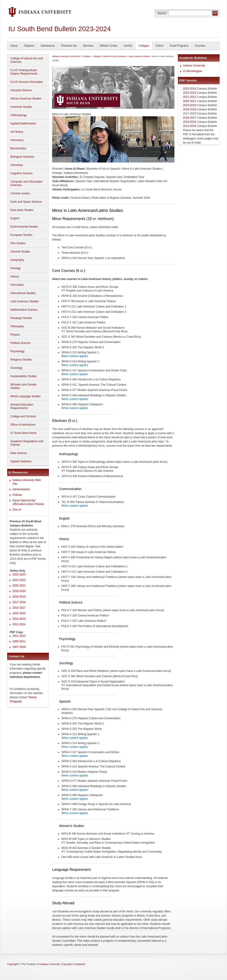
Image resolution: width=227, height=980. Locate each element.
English (15, 218)
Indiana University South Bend (66, 56)
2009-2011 (19, 641)
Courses (200, 46)
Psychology (17, 351)
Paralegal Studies (21, 318)
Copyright (13, 964)
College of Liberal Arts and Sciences (27, 60)
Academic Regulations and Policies (27, 443)
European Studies (21, 235)
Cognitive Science (21, 173)
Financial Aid (69, 46)
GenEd (128, 46)
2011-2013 (19, 636)
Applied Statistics (21, 461)
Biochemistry (18, 148)
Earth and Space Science (26, 202)
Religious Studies (21, 360)
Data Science (19, 453)
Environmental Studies (24, 227)
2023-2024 (190, 89)
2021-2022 (19, 580)
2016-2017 (19, 608)
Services (88, 46)
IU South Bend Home (23, 433)
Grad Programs (179, 46)
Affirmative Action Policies (28, 504)
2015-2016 (19, 613)
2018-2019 (19, 597)
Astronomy (17, 140)
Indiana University (194, 66)
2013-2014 (19, 624)
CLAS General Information (27, 82)
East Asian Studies (22, 210)
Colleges (144, 46)
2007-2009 (19, 647)
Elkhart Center (109, 46)
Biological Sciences (22, 157)
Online (160, 46)
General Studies (20, 252)
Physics (15, 335)
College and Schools (23, 416)
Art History (17, 132)
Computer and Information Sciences (26, 183)
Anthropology (19, 115)
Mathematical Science (24, 310)
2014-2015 (19, 619)
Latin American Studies (25, 301)
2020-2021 (19, 586)
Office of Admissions (23, 425)
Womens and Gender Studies (24, 386)
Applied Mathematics (23, 123)
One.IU (17, 510)
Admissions (48, 46)
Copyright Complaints (73, 964)
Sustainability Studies (24, 376)
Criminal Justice (20, 193)
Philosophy (17, 326)
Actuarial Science (21, 90)
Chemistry (17, 165)
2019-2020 (19, 591)
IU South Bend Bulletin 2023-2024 (60, 29)
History (15, 277)
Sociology (16, 368)
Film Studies (18, 243)
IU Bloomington (193, 71)
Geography (17, 260)
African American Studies (26, 99)
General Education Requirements (22, 406)
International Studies (23, 293)
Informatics (17, 285)
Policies (17, 495)
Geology (16, 268)
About (14, 46)
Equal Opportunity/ (24, 500)
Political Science (20, 343)
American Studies (21, 107)
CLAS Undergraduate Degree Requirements (24, 72)
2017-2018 (19, 602)
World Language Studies (25, 396)
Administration (21, 489)
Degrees (29, 46)
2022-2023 (19, 574)
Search (162, 13)
